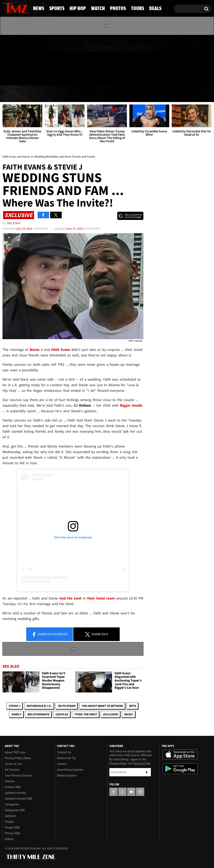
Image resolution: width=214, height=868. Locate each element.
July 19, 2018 (24, 229)
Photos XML (13, 833)
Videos (9, 839)
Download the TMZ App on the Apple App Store (180, 755)
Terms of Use (13, 764)
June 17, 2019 (74, 229)
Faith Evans (67, 706)
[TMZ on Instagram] (27, 59)
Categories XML (15, 810)
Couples (62, 714)
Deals (197, 94)
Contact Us (64, 752)
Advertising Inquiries (70, 770)
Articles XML (13, 787)
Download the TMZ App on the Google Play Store (180, 769)
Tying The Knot (85, 714)
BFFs (132, 706)
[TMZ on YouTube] (131, 792)
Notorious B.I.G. (39, 706)
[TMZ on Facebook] (6, 59)
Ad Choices (12, 770)
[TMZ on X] (12, 59)
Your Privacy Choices (18, 775)
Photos (137, 94)
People (9, 822)
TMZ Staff (13, 223)
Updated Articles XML (19, 799)
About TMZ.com (15, 752)
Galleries (10, 816)
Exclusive (110, 714)
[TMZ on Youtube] (19, 59)
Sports (41, 94)
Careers (62, 764)
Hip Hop (74, 94)
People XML (12, 828)
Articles (10, 781)
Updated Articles (15, 793)
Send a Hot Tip (66, 758)
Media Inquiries (67, 775)
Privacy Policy (118, 763)
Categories (12, 804)
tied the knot (70, 598)
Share (50, 634)
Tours (168, 94)
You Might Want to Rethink (102, 706)
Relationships (38, 714)
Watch (106, 94)
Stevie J (14, 706)
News (12, 94)
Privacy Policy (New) (18, 758)
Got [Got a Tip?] (16, 77)
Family (16, 714)
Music (128, 714)
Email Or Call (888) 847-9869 (50, 77)
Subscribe (147, 772)
